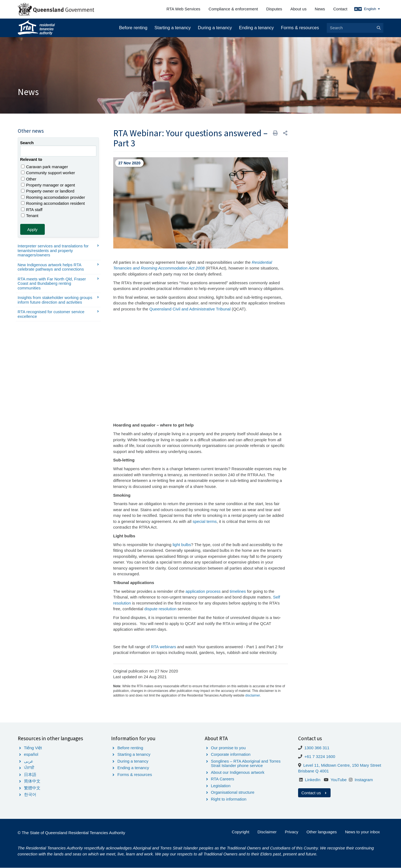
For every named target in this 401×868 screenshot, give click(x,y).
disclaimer (253, 695)
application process (203, 591)
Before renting (133, 28)
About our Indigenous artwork (238, 772)
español (31, 754)
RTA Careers (223, 779)
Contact (340, 9)
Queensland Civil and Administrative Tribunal (190, 309)
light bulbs (182, 545)
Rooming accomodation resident (53, 203)
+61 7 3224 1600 (320, 756)
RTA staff (32, 210)
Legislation (221, 786)
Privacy (291, 832)
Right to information (229, 799)
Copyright (240, 832)
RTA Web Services (183, 9)
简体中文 (32, 781)
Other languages (322, 832)
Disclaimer (267, 832)
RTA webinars (164, 647)
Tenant (30, 216)
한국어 (30, 794)
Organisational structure (233, 792)
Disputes (274, 9)
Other (29, 179)
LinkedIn (313, 780)
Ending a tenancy (257, 28)
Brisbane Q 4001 (314, 771)
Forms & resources (300, 28)
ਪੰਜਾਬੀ (29, 768)
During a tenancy (215, 28)
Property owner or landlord (48, 191)
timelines (238, 591)
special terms (205, 521)
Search (27, 143)
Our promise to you (228, 748)
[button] (285, 133)
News (320, 9)
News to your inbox (363, 832)
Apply (32, 229)
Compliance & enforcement (233, 9)
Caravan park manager (44, 167)
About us (298, 9)
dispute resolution (161, 609)
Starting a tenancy (173, 28)
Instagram (364, 780)
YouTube (339, 780)
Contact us (314, 793)
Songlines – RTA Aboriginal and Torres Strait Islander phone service (246, 763)
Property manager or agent (48, 185)
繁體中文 (32, 788)
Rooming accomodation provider (53, 197)
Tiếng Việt (33, 748)
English (372, 9)
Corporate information (231, 754)
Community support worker (48, 173)
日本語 (30, 774)
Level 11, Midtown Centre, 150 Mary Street (342, 765)
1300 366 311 (317, 748)
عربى (29, 761)
